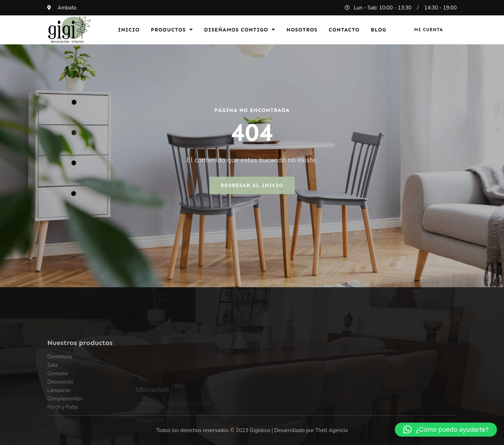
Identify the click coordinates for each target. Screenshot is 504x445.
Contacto (344, 30)
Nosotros (302, 30)
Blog (379, 30)
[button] (446, 430)
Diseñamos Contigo (240, 30)
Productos (172, 30)
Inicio (129, 30)
